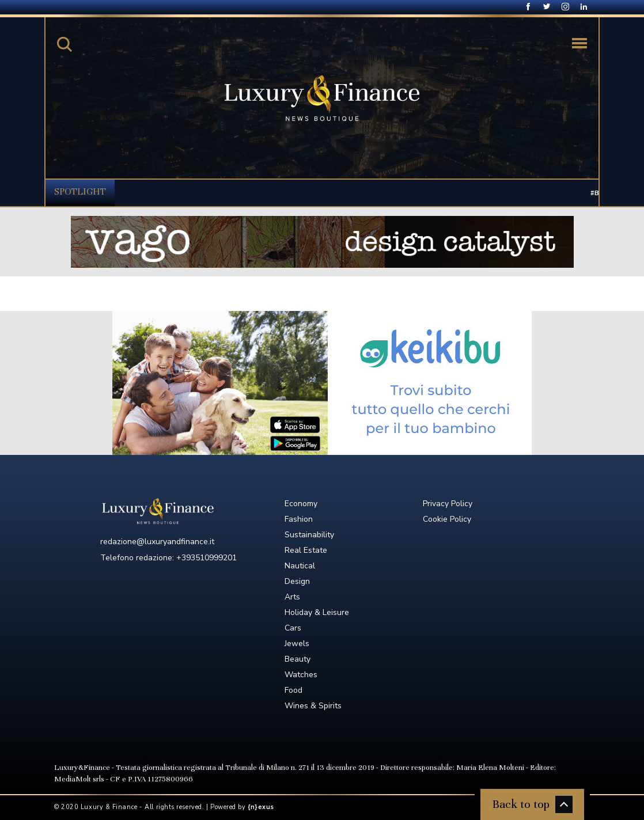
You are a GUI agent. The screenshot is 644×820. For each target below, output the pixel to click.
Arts (292, 597)
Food (293, 690)
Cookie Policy (447, 519)
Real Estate (306, 550)
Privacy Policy (448, 504)
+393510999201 (207, 558)
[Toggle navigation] (579, 43)
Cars (293, 628)
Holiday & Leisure (317, 612)
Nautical (300, 566)
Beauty (298, 659)
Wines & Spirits (313, 706)
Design (297, 581)
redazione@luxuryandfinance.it (157, 542)
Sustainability (309, 535)
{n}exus (261, 807)
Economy (301, 504)
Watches (301, 675)
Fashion (299, 519)
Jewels (297, 644)
